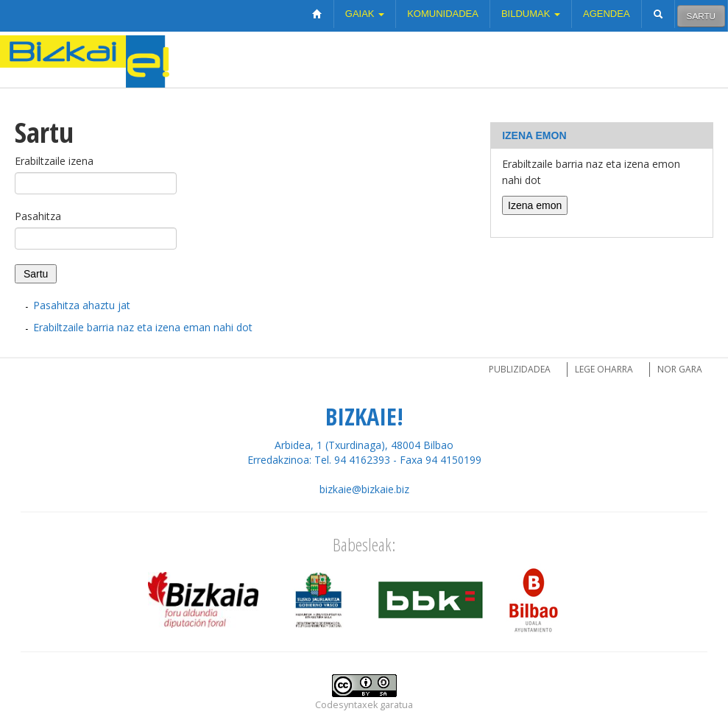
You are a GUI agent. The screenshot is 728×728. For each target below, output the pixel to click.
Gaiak (365, 14)
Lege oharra (604, 369)
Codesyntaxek (346, 705)
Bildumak (531, 14)
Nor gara (680, 369)
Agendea (607, 14)
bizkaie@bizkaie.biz (364, 489)
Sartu (701, 16)
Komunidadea (443, 14)
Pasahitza (38, 216)
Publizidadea (520, 369)
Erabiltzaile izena (54, 161)
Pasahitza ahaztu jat (82, 305)
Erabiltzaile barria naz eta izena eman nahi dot (143, 327)
